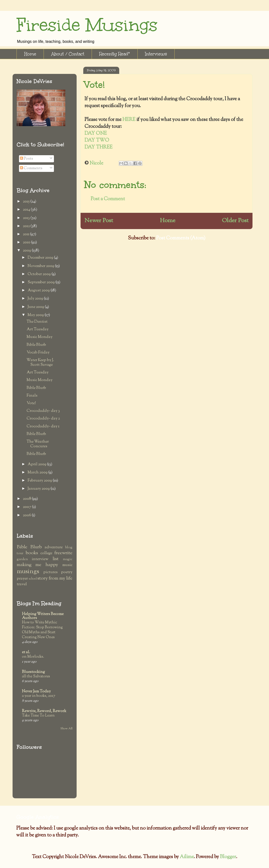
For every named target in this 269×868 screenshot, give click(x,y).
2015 (27, 202)
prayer (22, 579)
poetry (67, 572)
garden (22, 559)
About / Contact (68, 54)
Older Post (235, 221)
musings (28, 572)
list (56, 559)
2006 (27, 515)
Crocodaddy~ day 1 (43, 426)
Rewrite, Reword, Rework (44, 711)
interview (40, 559)
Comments (31, 168)
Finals (32, 396)
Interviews (156, 54)
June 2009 (36, 307)
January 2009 (39, 489)
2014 (27, 210)
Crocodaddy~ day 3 (43, 411)
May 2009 (36, 315)
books (32, 553)
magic (68, 559)
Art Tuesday (38, 329)
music (67, 565)
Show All (66, 729)
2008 (27, 499)
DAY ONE (96, 134)
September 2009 (42, 282)
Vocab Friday (38, 353)
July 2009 (36, 299)
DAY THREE (99, 147)
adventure (54, 547)
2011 (26, 234)
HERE (129, 120)
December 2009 (41, 258)
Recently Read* (115, 54)
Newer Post (99, 221)
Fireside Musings (87, 25)
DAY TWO (97, 141)
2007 (27, 507)
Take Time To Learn (38, 716)
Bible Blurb (36, 345)
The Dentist (37, 322)
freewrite (63, 553)
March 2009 (38, 473)
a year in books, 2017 (39, 696)
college (46, 553)
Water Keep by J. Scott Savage (40, 363)
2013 (27, 218)
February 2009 (40, 481)
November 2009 (41, 266)
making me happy (37, 565)
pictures (50, 572)
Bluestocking (33, 672)
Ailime (187, 857)
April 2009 (37, 464)
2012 (27, 226)
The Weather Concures (38, 444)
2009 (27, 251)
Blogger (228, 857)
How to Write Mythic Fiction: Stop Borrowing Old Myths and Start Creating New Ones (42, 630)
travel (22, 584)
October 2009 (40, 274)
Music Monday (40, 337)
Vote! (31, 403)
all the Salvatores (36, 676)
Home (30, 54)
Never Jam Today (36, 692)
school (33, 579)
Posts (26, 159)
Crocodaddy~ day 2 (43, 419)
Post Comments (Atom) (181, 238)
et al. (26, 652)
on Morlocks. (33, 657)
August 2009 (39, 291)
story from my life (55, 578)
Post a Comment (108, 199)
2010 (27, 242)
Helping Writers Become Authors (43, 616)
